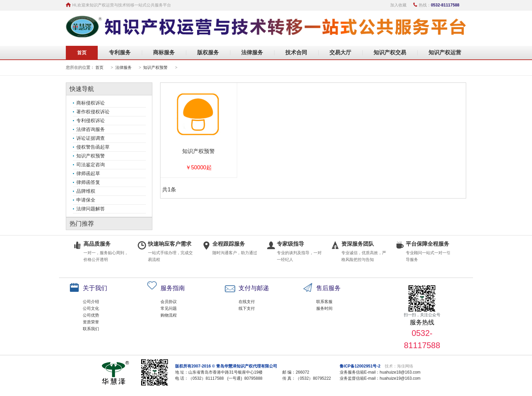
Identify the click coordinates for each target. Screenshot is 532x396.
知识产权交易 (390, 52)
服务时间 (324, 308)
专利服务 (120, 52)
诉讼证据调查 (91, 138)
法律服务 (252, 52)
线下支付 (247, 308)
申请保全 (86, 200)
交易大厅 (340, 52)
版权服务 (208, 52)
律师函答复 (88, 182)
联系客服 (324, 302)
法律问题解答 (91, 209)
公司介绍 (91, 302)
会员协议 (169, 302)
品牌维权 (86, 191)
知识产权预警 (155, 68)
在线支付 (247, 302)
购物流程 (169, 315)
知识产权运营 (445, 52)
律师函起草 (88, 173)
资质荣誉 (91, 322)
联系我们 (91, 329)
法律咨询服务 (91, 129)
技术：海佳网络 (399, 366)
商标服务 (164, 52)
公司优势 (91, 315)
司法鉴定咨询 (91, 165)
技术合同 (296, 52)
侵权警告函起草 (93, 147)
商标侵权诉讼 (91, 103)
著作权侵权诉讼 (93, 112)
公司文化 (91, 308)
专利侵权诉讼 (91, 120)
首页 (82, 53)
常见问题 (169, 308)
